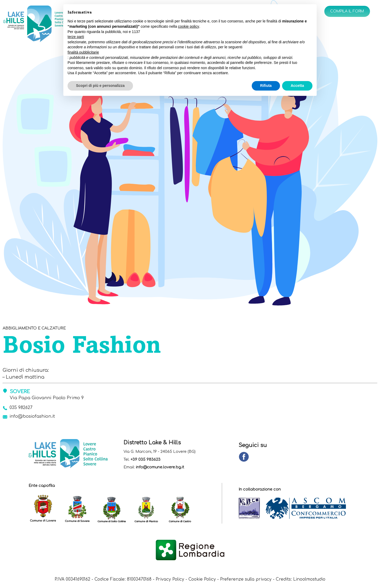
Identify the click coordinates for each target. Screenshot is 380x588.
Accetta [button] (297, 86)
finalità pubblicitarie (83, 52)
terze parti (76, 37)
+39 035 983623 (146, 460)
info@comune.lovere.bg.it (160, 468)
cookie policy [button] (189, 26)
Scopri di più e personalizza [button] (100, 86)
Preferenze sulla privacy (248, 580)
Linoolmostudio (313, 580)
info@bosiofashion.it (34, 417)
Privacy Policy (169, 580)
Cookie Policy (203, 580)
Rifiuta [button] (266, 86)
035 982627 (21, 408)
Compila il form (345, 12)
